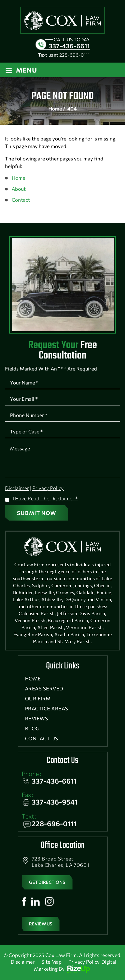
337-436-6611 (69, 46)
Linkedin (35, 901)
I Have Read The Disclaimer (45, 498)
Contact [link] (21, 200)
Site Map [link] (51, 962)
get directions (47, 882)
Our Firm (38, 699)
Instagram (49, 901)
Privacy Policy (48, 488)
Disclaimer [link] (23, 962)
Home (33, 679)
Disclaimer (17, 488)
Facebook (24, 901)
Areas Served (44, 689)
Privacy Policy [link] (84, 962)
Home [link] (18, 178)
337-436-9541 (54, 802)
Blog (32, 729)
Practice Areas (47, 709)
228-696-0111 (74, 55)
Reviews (37, 719)
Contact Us (42, 738)
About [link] (19, 189)
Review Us (41, 924)
